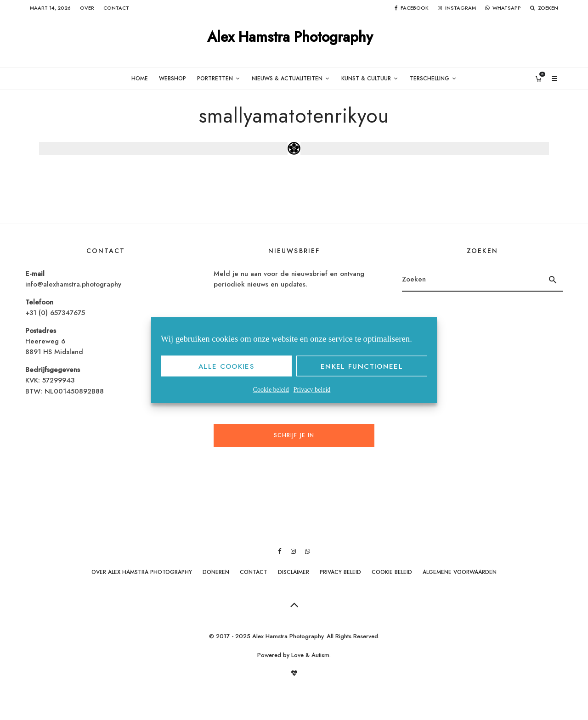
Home (140, 79)
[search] (553, 280)
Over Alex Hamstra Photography (142, 572)
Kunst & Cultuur (366, 79)
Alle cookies (226, 366)
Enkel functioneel (362, 366)
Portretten (215, 79)
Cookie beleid (271, 390)
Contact (116, 8)
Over (87, 8)
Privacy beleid (312, 390)
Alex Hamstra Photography (290, 37)
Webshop (172, 79)
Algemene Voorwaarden (460, 572)
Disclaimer (294, 572)
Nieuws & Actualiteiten (287, 79)
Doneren (216, 572)
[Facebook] (412, 8)
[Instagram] (457, 8)
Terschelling (430, 79)
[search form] (472, 280)
